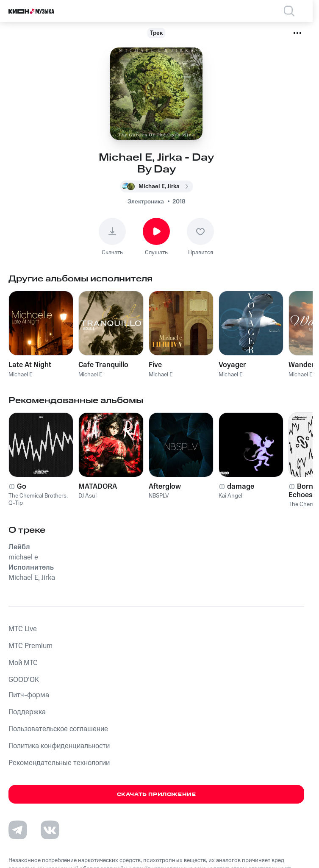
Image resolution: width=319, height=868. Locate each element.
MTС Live (23, 629)
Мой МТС (23, 663)
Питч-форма (29, 695)
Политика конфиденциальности (59, 746)
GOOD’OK (24, 680)
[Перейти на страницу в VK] (50, 830)
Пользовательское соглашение (58, 729)
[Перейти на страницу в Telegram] (18, 830)
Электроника (146, 202)
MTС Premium (31, 646)
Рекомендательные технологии (59, 763)
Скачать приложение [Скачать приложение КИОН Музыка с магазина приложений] (157, 794)
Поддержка (27, 712)
